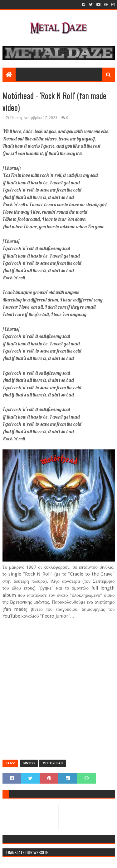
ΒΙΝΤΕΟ (29, 763)
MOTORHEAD (53, 763)
